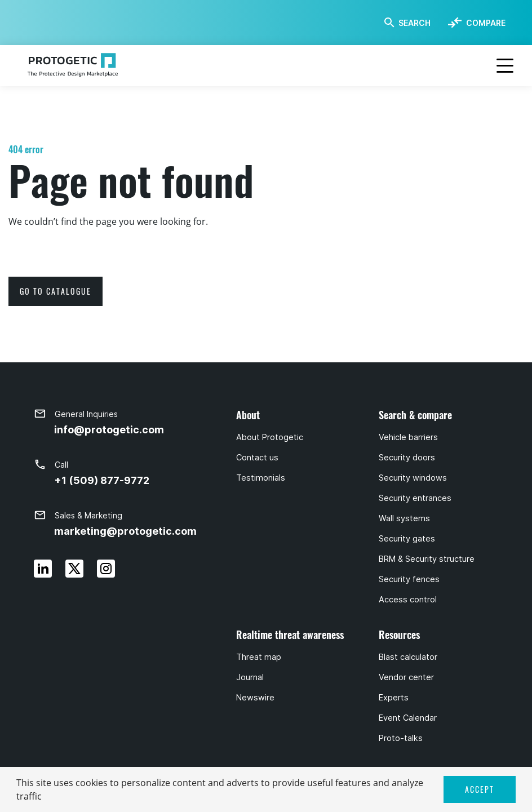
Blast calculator (408, 657)
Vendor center (406, 677)
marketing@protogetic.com (125, 531)
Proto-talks (401, 738)
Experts (394, 698)
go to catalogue (56, 291)
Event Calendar (408, 718)
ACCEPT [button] (480, 789)
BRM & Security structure (427, 559)
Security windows (413, 478)
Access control (408, 600)
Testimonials (261, 478)
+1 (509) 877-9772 (102, 480)
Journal (250, 677)
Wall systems (404, 518)
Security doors (407, 458)
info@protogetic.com (109, 430)
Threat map (259, 657)
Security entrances (415, 498)
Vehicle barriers (408, 437)
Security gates (407, 539)
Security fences (409, 579)
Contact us (257, 458)
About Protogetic (270, 437)
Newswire (255, 698)
